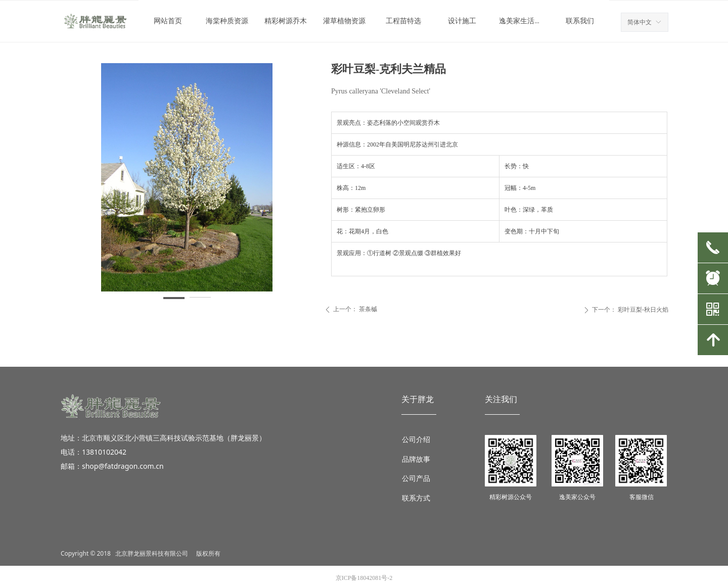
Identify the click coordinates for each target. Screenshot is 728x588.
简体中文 (640, 22)
